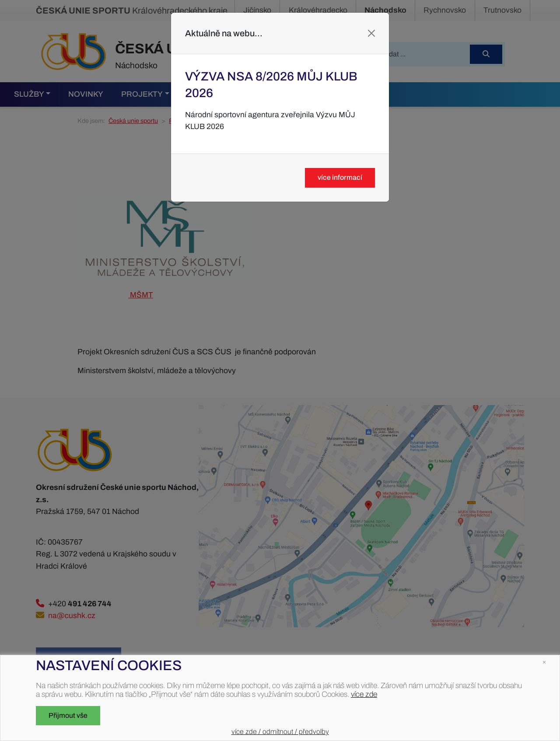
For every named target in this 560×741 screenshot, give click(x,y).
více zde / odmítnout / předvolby (280, 732)
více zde (364, 694)
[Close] (371, 33)
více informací (340, 177)
